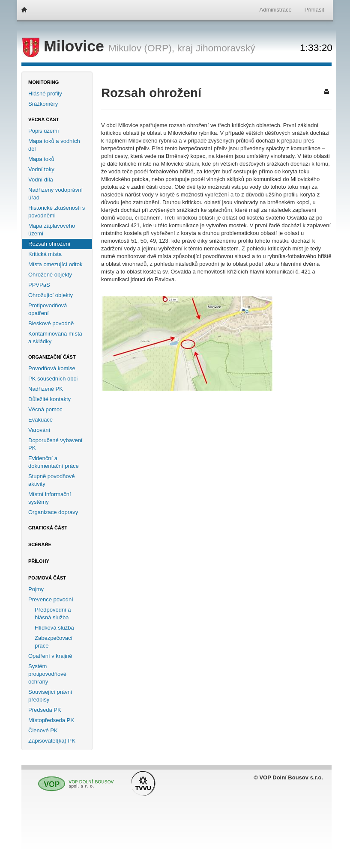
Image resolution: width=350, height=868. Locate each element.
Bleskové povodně (51, 323)
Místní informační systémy (50, 498)
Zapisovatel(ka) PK (52, 741)
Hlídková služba (54, 628)
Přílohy (39, 561)
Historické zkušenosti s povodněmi (57, 212)
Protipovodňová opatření (48, 309)
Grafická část (48, 528)
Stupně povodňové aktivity (51, 480)
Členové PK (43, 730)
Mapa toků (41, 159)
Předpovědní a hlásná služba (53, 614)
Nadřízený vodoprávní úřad (55, 194)
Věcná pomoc (45, 409)
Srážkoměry (43, 104)
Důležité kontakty (49, 399)
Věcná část (44, 119)
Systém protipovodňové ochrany (47, 674)
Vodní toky (41, 169)
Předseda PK (45, 710)
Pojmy (36, 589)
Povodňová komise (52, 368)
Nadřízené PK (46, 389)
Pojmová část (47, 578)
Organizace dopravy (53, 512)
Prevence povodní (51, 599)
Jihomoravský (225, 48)
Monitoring (43, 82)
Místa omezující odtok (55, 264)
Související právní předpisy (50, 696)
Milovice (65, 46)
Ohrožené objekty (50, 275)
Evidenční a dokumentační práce (54, 462)
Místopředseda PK (51, 720)
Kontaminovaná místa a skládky (55, 337)
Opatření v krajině (50, 656)
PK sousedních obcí (53, 379)
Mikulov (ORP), (141, 48)
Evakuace (40, 420)
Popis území (44, 131)
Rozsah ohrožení (49, 244)
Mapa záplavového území (52, 230)
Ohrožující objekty (51, 295)
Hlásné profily (45, 94)
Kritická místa (45, 254)
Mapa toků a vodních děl (54, 145)
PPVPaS (39, 285)
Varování (39, 430)
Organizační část (52, 357)
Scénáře (40, 544)
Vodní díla (41, 180)
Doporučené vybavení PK (55, 444)
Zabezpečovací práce (54, 642)
